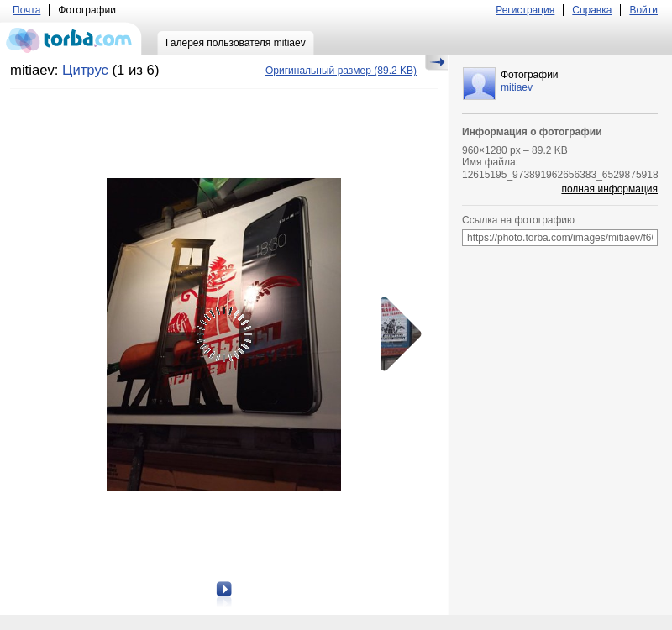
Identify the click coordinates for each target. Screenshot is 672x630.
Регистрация (525, 10)
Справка (592, 10)
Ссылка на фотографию (518, 220)
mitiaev (517, 87)
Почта (26, 10)
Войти (643, 10)
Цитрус (85, 70)
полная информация (609, 189)
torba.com (71, 39)
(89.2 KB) (341, 71)
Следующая (396, 334)
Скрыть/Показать (436, 63)
